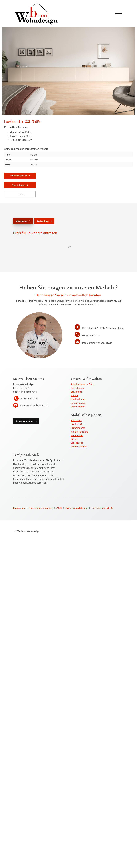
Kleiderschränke (80, 432)
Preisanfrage (43, 221)
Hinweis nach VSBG (102, 508)
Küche (74, 395)
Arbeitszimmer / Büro (82, 384)
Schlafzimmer (78, 403)
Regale (74, 439)
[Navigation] (119, 13)
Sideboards (77, 443)
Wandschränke (79, 446)
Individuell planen (18, 176)
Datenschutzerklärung (41, 508)
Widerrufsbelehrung (77, 508)
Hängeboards (78, 428)
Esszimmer (77, 392)
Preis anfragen (18, 185)
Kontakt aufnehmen (25, 421)
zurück (21, 194)
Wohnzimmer (78, 406)
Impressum (19, 508)
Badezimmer (77, 388)
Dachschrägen (79, 424)
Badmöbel (76, 420)
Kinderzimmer (78, 399)
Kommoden (77, 435)
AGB (59, 508)
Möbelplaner (22, 221)
